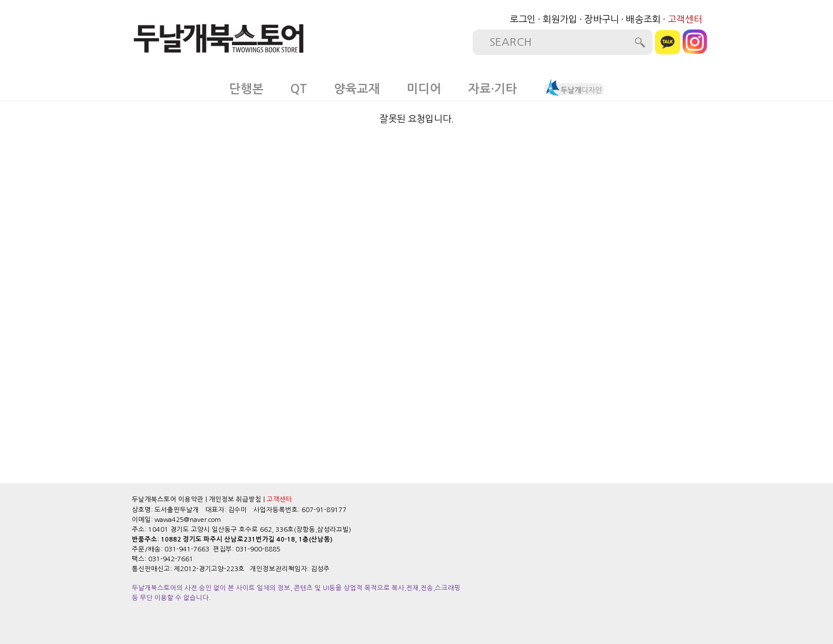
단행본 (246, 89)
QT (299, 89)
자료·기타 (493, 89)
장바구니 (602, 19)
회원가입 (560, 19)
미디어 (424, 89)
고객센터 (685, 19)
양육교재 (357, 89)
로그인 (523, 19)
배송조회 (643, 19)
